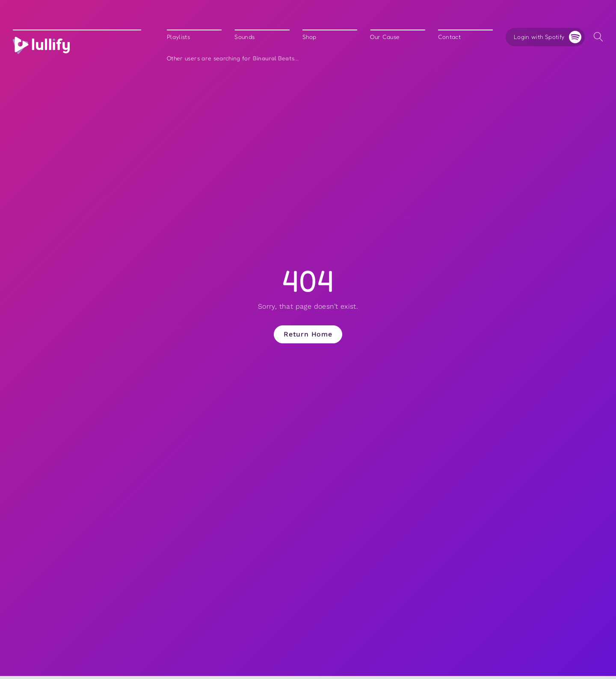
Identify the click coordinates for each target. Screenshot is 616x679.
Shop (309, 37)
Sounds (244, 37)
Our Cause (385, 37)
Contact (449, 37)
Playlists (178, 37)
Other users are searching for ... (233, 58)
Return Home (308, 334)
